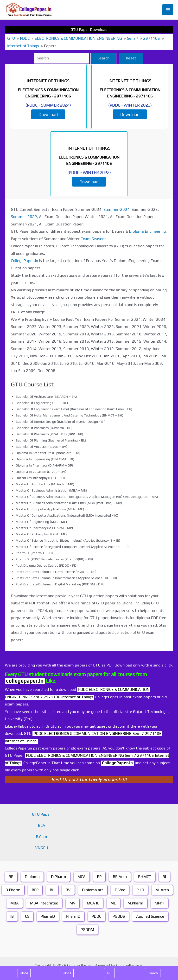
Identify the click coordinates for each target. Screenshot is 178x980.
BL (52, 890)
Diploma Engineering (147, 231)
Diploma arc (93, 890)
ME (113, 903)
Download (48, 114)
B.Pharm (13, 890)
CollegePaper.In (24, 261)
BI (164, 877)
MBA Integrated (44, 903)
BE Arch (120, 877)
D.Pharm (59, 877)
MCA (82, 877)
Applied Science (150, 916)
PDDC (96, 916)
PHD (140, 890)
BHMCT (145, 877)
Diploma (32, 877)
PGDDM (87, 930)
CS (27, 916)
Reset (131, 58)
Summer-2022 (24, 217)
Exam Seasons (93, 239)
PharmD (48, 916)
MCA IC (93, 903)
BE (11, 877)
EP (99, 877)
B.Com (41, 837)
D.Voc (120, 890)
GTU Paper (41, 814)
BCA (42, 825)
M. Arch (162, 890)
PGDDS (119, 916)
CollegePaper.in (117, 763)
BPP (35, 890)
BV (68, 890)
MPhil (159, 903)
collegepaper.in (25, 681)
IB (12, 916)
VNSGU (42, 848)
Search (103, 58)
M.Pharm (135, 903)
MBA (15, 903)
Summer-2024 (117, 209)
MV (73, 903)
